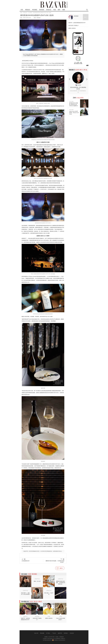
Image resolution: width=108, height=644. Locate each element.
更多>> (86, 17)
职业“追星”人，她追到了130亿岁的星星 (25, 594)
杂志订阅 (36, 633)
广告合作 (54, 633)
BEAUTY (25, 617)
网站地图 (42, 633)
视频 (64, 10)
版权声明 (60, 633)
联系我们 (66, 633)
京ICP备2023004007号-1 (47, 640)
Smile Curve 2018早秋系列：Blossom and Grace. (74, 112)
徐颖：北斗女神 (37, 581)
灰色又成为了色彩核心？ (37, 619)
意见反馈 (72, 633)
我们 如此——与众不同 (49, 594)
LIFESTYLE (37, 579)
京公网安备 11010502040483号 (59, 640)
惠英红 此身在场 (49, 618)
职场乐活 (49, 10)
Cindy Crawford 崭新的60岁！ (61, 619)
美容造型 (42, 10)
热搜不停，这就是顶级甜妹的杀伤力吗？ (25, 619)
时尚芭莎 (76, 16)
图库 (59, 10)
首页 (22, 10)
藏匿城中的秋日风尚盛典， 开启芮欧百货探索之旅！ (55, 561)
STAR (49, 617)
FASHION (37, 617)
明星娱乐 (28, 10)
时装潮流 (35, 10)
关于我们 (48, 633)
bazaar (54, 5)
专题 (54, 10)
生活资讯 (30, 13)
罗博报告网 (62, 637)
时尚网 (57, 637)
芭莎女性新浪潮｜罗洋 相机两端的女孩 (78, 90)
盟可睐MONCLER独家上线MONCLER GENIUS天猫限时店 (74, 104)
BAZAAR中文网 (51, 637)
